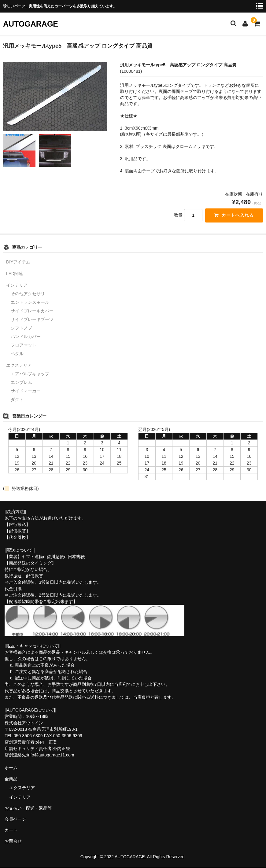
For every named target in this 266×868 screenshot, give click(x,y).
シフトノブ (21, 328)
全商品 (11, 779)
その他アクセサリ (28, 294)
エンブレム (21, 383)
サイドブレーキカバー (32, 311)
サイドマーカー (26, 391)
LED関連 (15, 274)
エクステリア (19, 366)
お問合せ (13, 841)
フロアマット (24, 345)
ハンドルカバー (26, 337)
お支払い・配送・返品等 (28, 808)
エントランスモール (30, 303)
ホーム (11, 768)
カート (11, 830)
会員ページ (15, 819)
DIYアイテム (18, 262)
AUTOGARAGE (31, 24)
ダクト (17, 400)
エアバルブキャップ (30, 374)
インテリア (17, 285)
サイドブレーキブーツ (32, 320)
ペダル (17, 354)
